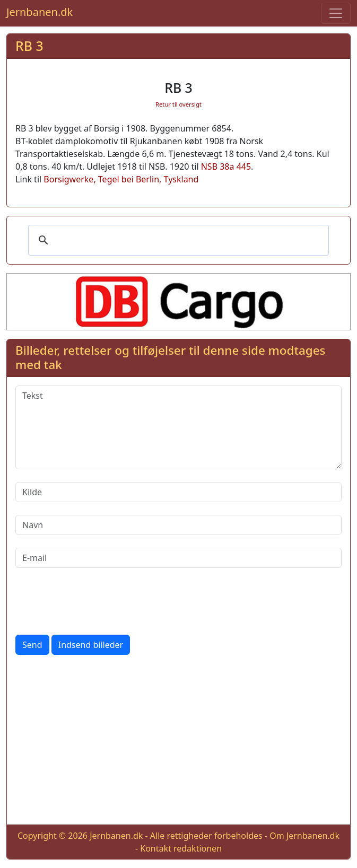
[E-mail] (178, 558)
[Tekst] (178, 427)
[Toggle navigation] (336, 13)
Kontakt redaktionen (181, 848)
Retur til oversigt (178, 104)
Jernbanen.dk (40, 12)
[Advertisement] (178, 742)
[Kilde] (178, 492)
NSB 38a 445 (226, 166)
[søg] (177, 240)
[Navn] (178, 525)
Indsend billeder (91, 645)
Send (32, 645)
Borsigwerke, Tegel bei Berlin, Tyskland (121, 179)
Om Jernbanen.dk (304, 836)
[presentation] (96, 601)
